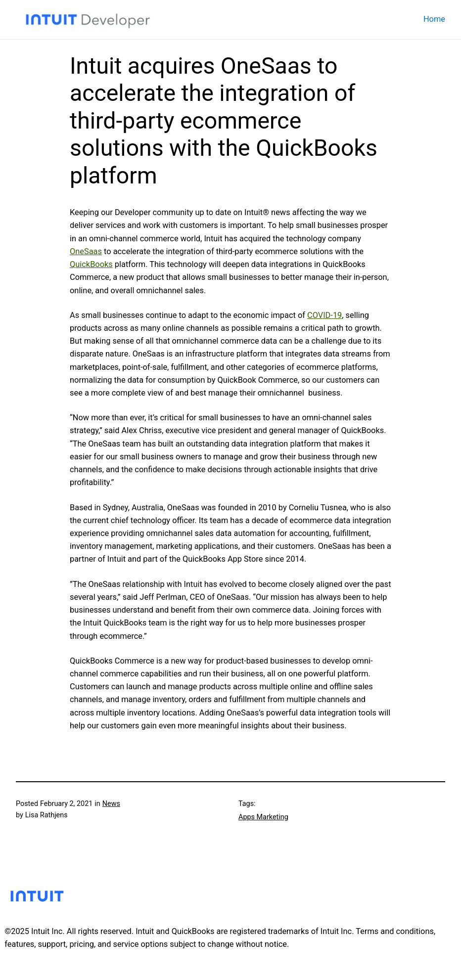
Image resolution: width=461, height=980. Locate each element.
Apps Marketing (263, 817)
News (111, 804)
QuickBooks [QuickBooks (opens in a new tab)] (91, 264)
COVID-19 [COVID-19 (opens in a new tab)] (324, 315)
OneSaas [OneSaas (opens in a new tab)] (86, 251)
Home (434, 19)
